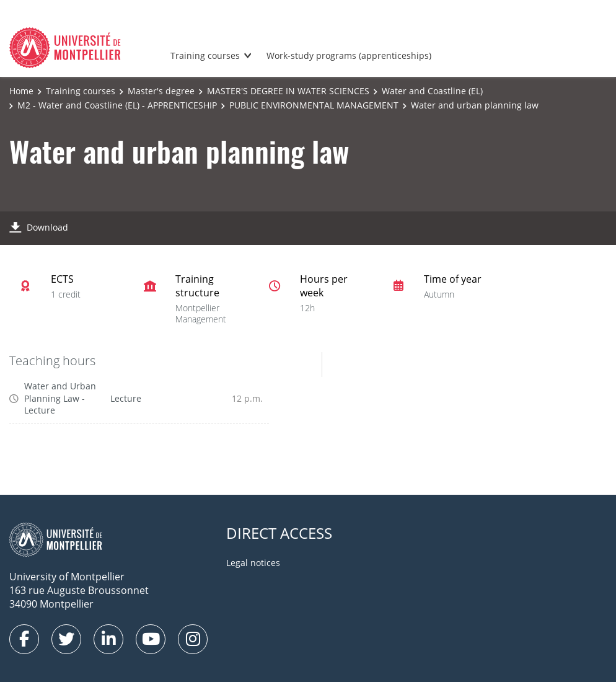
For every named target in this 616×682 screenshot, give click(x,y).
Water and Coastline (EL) (432, 91)
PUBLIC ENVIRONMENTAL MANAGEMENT (314, 105)
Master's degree (161, 91)
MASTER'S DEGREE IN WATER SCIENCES (288, 91)
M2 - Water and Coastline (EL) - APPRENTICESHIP (117, 105)
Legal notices (253, 563)
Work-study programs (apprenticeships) (349, 55)
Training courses (205, 55)
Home (21, 91)
